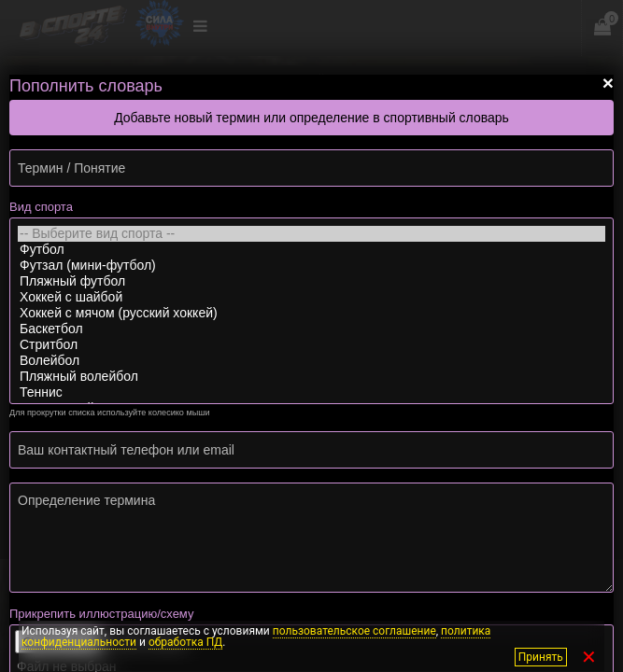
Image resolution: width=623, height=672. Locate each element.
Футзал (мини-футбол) (311, 266)
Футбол (311, 250)
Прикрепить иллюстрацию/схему (101, 614)
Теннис (311, 392)
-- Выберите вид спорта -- (311, 234)
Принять (543, 657)
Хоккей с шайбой (311, 297)
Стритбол (311, 345)
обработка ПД (185, 642)
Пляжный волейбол (311, 377)
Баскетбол (311, 329)
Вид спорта (41, 207)
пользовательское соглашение (354, 631)
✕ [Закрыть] (589, 657)
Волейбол (311, 361)
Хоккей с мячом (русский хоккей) (311, 313)
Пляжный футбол (311, 281)
